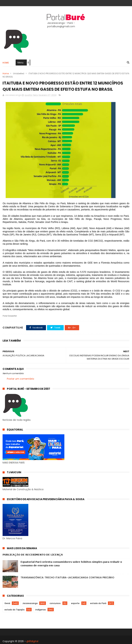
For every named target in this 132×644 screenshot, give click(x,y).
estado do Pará (98, 603)
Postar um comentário (21, 379)
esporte (75, 603)
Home (6, 63)
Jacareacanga (30, 603)
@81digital (32, 641)
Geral (7, 603)
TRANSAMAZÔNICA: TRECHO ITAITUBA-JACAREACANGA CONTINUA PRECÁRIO (67, 577)
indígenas (41, 610)
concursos (55, 603)
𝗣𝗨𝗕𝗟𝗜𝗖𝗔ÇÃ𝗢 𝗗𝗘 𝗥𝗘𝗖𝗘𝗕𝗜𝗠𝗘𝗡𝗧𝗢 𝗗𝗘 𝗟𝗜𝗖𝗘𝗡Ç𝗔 (33, 555)
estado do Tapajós (15, 610)
